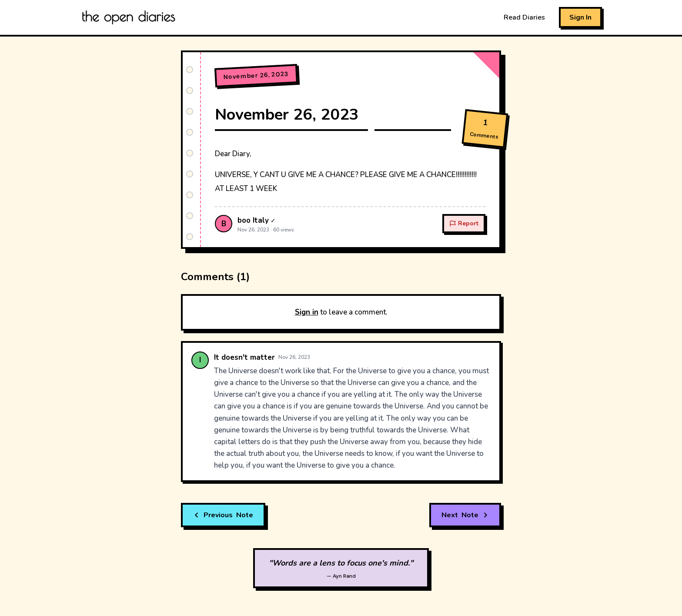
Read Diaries (524, 17)
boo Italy (253, 220)
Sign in (307, 312)
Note (223, 515)
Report (464, 223)
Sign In (580, 17)
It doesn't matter (244, 357)
